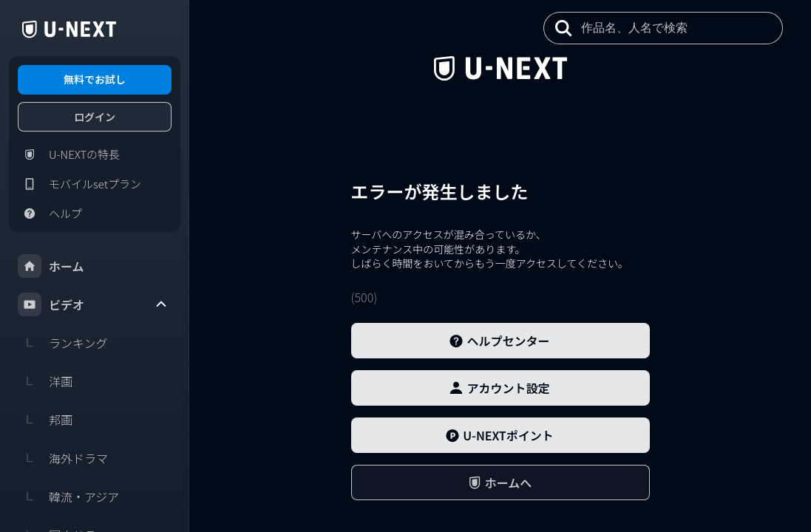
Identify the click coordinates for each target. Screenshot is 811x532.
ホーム (51, 266)
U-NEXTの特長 (69, 154)
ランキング (63, 343)
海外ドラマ (63, 458)
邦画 (45, 420)
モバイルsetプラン (79, 184)
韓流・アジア (68, 497)
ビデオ (93, 304)
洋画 (45, 381)
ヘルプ (50, 214)
